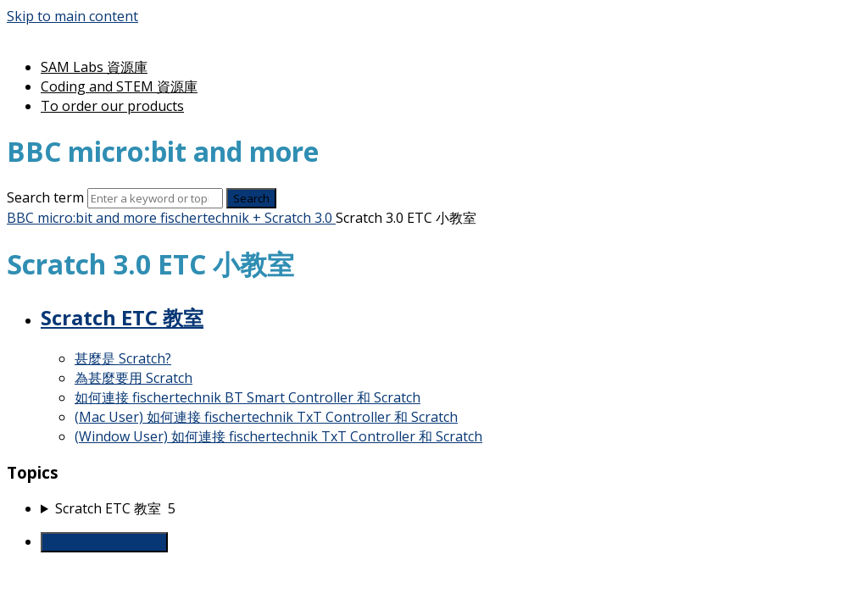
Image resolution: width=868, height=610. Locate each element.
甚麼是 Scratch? (123, 358)
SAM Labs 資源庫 (94, 67)
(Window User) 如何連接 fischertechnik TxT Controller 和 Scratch (278, 436)
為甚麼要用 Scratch (134, 378)
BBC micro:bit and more (82, 218)
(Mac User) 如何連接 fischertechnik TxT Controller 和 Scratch (266, 417)
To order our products (112, 106)
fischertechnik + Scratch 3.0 (246, 218)
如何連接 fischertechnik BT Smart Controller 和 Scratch (248, 397)
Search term (45, 197)
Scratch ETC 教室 (122, 317)
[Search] (155, 198)
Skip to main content (72, 16)
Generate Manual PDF (104, 542)
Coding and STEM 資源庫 (119, 86)
